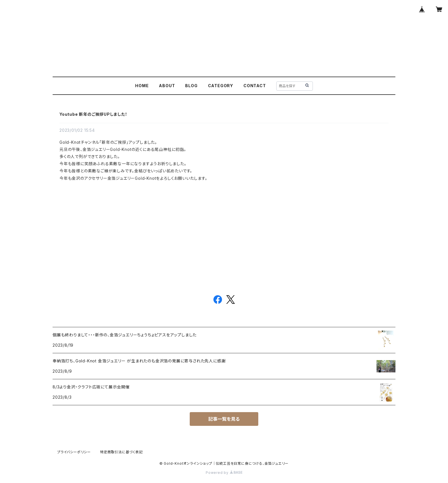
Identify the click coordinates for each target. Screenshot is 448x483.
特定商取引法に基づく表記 (121, 452)
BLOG (191, 86)
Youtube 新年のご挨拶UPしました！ (93, 114)
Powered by (224, 473)
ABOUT (167, 86)
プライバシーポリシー (74, 452)
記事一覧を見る (224, 419)
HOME (142, 86)
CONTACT (255, 86)
